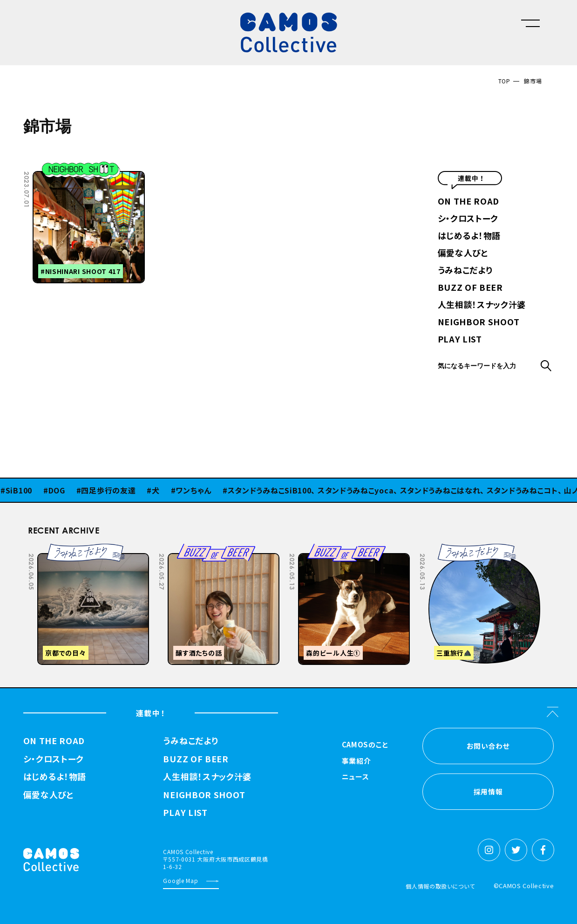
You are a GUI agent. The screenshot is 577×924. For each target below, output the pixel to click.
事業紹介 (356, 761)
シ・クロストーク (468, 219)
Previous (456, 550)
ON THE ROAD (469, 202)
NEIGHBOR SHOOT (479, 322)
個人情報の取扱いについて (440, 886)
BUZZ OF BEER (470, 288)
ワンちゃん (196, 490)
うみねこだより (465, 271)
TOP (504, 81)
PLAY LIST (460, 340)
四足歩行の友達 (111, 490)
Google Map (180, 880)
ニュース (356, 777)
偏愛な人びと (463, 253)
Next (479, 550)
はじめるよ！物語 (469, 236)
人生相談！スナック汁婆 (482, 305)
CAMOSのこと (365, 745)
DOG (60, 490)
